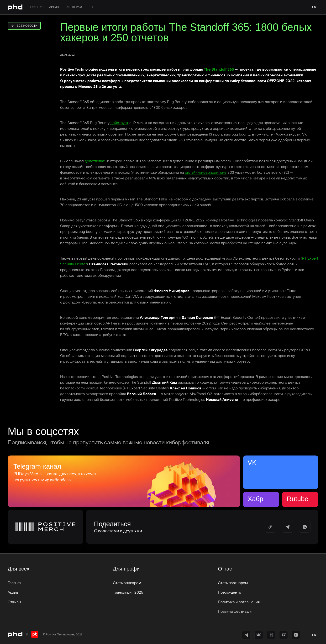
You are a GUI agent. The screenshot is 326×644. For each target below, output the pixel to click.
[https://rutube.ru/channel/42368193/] (284, 635)
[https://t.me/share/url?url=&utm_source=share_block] (288, 527)
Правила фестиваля (235, 611)
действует (119, 123)
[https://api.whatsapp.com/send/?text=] (305, 527)
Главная (37, 7)
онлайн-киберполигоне (206, 172)
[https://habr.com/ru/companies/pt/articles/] (271, 635)
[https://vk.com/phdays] (259, 635)
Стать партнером (233, 583)
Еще (91, 7)
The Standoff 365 (219, 69)
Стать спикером (127, 583)
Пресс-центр (229, 592)
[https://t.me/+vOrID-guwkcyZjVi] (246, 635)
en (314, 7)
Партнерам (73, 7)
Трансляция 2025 (128, 592)
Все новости (24, 26)
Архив (54, 7)
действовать (95, 161)
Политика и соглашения (239, 602)
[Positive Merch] (45, 527)
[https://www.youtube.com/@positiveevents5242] (296, 635)
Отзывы (14, 602)
